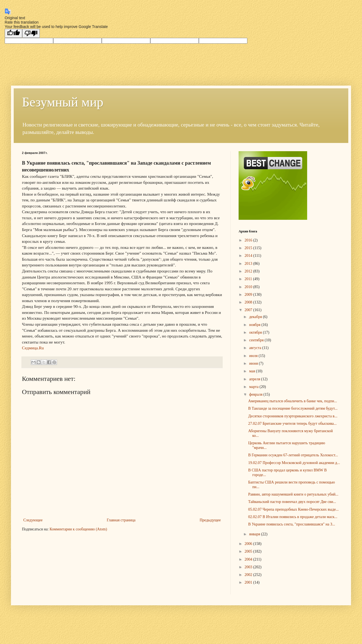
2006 (249, 544)
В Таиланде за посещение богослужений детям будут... (293, 408)
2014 (249, 256)
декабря (256, 317)
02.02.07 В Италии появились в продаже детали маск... (293, 517)
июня (254, 363)
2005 (249, 551)
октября (256, 332)
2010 (249, 287)
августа (256, 348)
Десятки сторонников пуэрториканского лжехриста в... (293, 416)
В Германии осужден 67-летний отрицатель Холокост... (293, 455)
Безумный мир (63, 102)
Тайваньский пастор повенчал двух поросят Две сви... (292, 502)
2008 (249, 302)
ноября (255, 325)
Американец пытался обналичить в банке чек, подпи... (293, 401)
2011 (249, 279)
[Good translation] (13, 33)
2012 (249, 271)
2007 (249, 310)
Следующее (33, 520)
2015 (249, 248)
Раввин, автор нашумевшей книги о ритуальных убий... (293, 494)
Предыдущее (210, 520)
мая (252, 371)
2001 (249, 582)
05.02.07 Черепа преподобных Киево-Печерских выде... (293, 509)
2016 (249, 240)
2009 (249, 295)
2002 (249, 575)
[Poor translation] (31, 33)
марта (254, 387)
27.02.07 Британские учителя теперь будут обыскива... (292, 424)
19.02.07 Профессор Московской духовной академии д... (294, 463)
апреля (255, 379)
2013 (249, 264)
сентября (257, 340)
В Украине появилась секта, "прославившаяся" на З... (292, 524)
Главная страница (121, 520)
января (255, 534)
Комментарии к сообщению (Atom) (78, 529)
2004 (249, 559)
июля (254, 356)
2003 (249, 567)
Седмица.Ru (33, 348)
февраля (256, 394)
